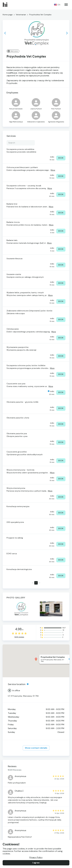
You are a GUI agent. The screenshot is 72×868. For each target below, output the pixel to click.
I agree (36, 863)
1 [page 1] (36, 583)
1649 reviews (19, 637)
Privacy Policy (36, 857)
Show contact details (36, 748)
